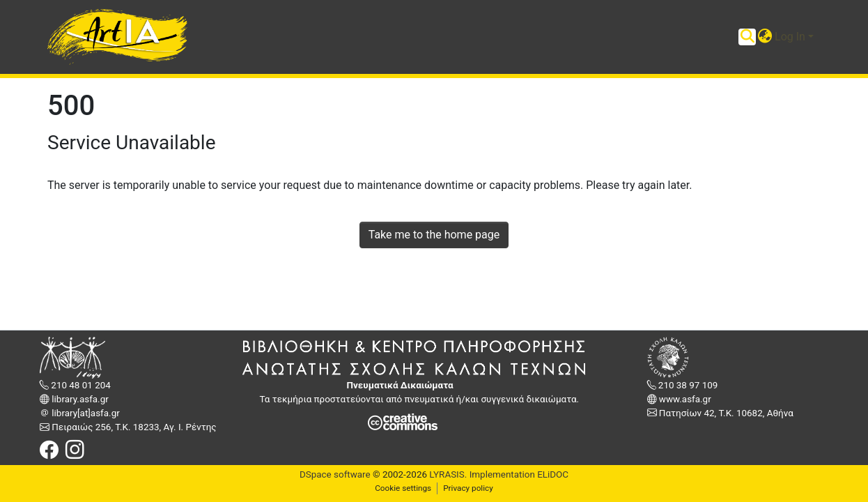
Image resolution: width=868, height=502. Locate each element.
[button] (765, 37)
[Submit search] (747, 37)
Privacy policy (468, 488)
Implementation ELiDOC (518, 474)
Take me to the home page (434, 235)
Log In (790, 37)
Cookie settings (403, 488)
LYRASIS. (448, 474)
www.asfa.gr (684, 399)
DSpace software (335, 474)
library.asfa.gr (79, 399)
